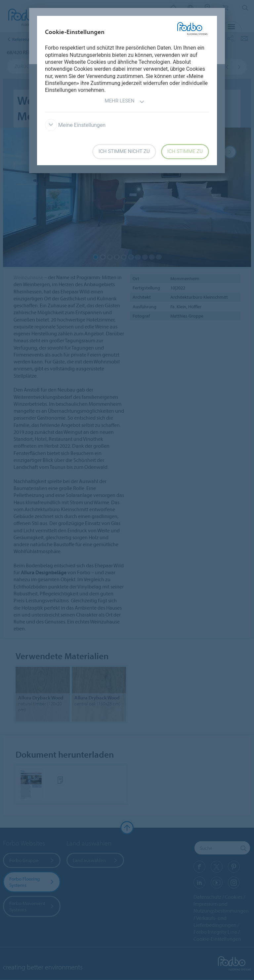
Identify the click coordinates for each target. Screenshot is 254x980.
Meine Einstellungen (75, 125)
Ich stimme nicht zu (124, 151)
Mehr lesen (124, 102)
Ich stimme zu (185, 151)
